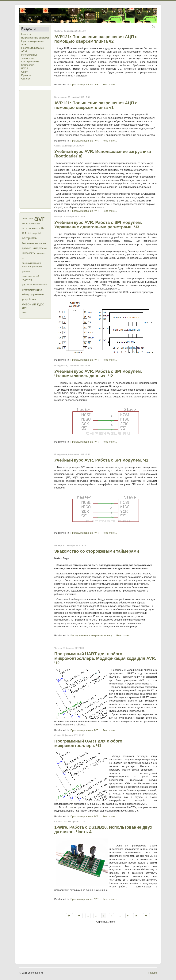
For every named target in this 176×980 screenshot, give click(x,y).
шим (24, 313)
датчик (43, 243)
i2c (43, 228)
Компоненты (28, 65)
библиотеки (30, 243)
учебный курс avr (33, 306)
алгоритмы (30, 238)
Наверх (153, 973)
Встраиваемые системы (35, 38)
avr (39, 219)
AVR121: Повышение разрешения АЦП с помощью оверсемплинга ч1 (96, 105)
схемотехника (32, 289)
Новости (26, 34)
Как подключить (30, 62)
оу (23, 258)
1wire (25, 219)
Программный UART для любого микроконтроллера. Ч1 (88, 743)
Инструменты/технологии (29, 56)
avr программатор (31, 223)
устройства (29, 299)
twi (39, 233)
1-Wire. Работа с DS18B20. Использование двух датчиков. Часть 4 (103, 829)
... (120, 916)
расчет (26, 271)
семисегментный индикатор (30, 278)
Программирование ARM (33, 50)
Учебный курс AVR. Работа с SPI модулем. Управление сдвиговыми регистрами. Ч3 (98, 225)
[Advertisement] (36, 149)
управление (37, 294)
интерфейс (40, 248)
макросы (41, 253)
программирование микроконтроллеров (32, 265)
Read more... (110, 85)
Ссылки (26, 79)
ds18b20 (26, 228)
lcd (29, 233)
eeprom (36, 228)
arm (31, 219)
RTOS (25, 68)
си (24, 284)
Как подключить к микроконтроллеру (92, 635)
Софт (24, 72)
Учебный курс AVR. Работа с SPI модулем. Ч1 (101, 460)
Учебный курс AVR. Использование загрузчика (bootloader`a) (103, 154)
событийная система (37, 285)
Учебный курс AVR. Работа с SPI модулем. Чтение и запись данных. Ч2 (98, 374)
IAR (24, 233)
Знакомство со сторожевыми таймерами (97, 551)
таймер (26, 294)
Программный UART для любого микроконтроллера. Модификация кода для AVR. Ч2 (105, 658)
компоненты (29, 253)
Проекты (26, 75)
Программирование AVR (33, 43)
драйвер (27, 248)
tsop (34, 233)
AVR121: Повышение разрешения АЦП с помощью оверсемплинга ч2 (96, 39)
